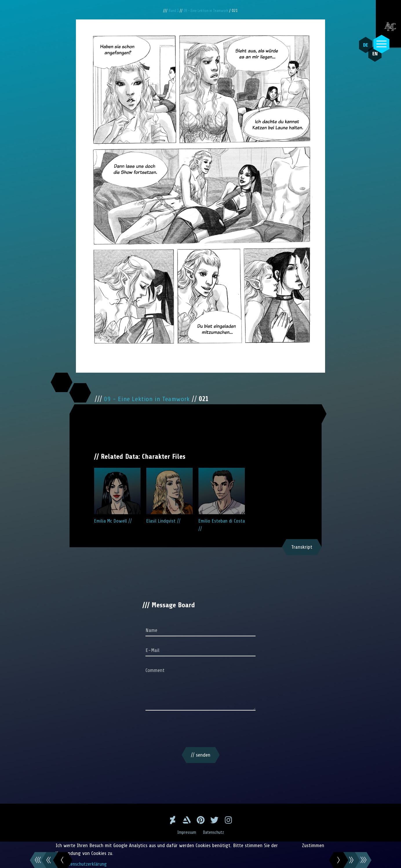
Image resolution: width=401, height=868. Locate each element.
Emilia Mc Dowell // (117, 496)
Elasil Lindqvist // (169, 496)
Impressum (186, 832)
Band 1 (172, 11)
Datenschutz (214, 832)
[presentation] (200, 730)
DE (363, 45)
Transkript (302, 547)
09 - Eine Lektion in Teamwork (207, 11)
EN (370, 58)
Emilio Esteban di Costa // (222, 500)
